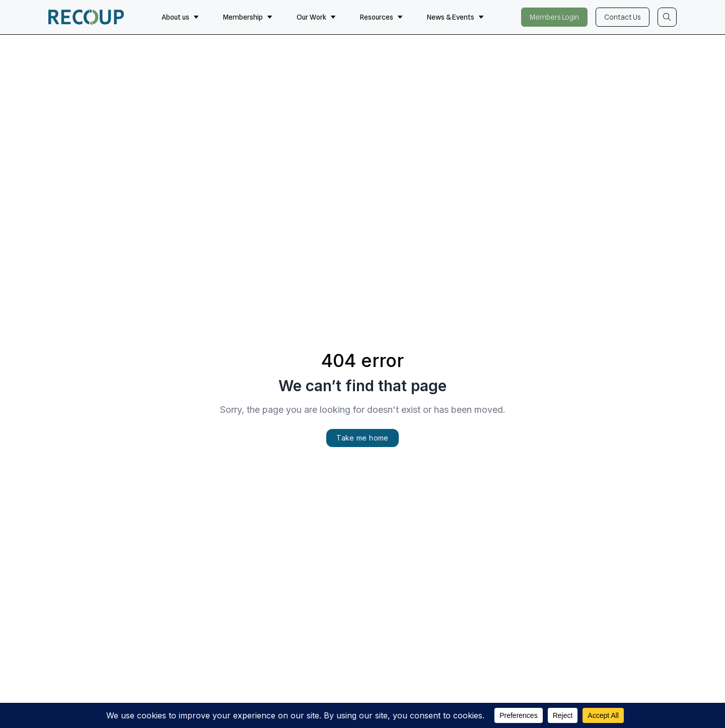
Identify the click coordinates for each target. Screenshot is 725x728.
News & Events (455, 17)
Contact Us (623, 17)
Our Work (316, 17)
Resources (381, 17)
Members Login (554, 17)
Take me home (362, 438)
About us (180, 17)
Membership (248, 17)
